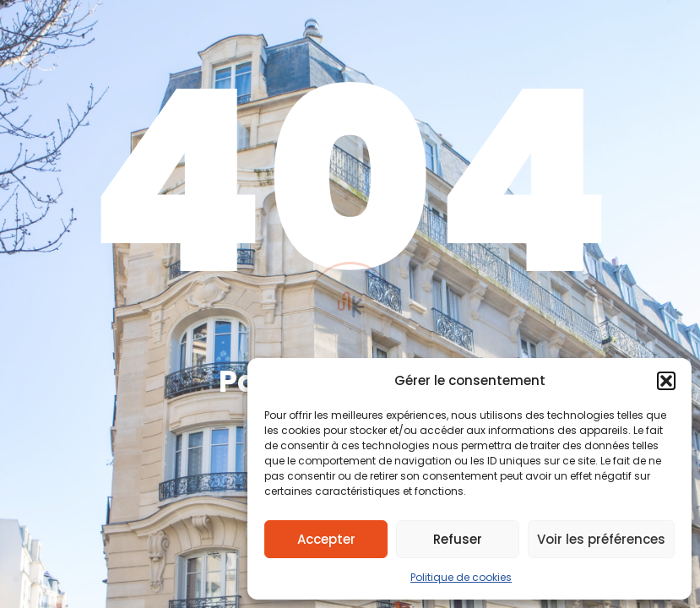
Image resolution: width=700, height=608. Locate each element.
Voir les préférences (601, 539)
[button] (666, 381)
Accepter (326, 539)
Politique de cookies (461, 577)
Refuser (458, 539)
